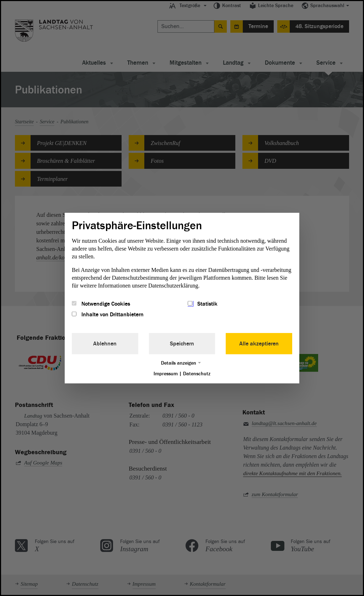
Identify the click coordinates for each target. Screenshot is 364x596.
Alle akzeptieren (259, 344)
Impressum (166, 374)
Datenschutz (197, 374)
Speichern (182, 344)
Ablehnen (105, 344)
